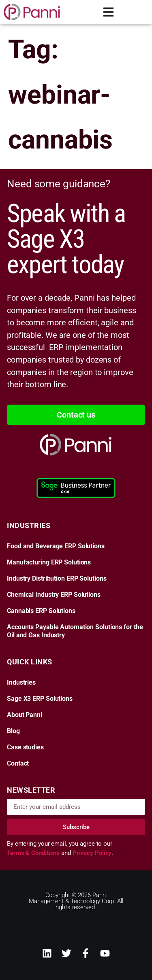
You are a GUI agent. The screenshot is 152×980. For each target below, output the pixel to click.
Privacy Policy (92, 853)
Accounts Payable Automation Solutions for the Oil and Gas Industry (75, 631)
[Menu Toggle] (109, 12)
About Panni (25, 715)
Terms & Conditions (34, 853)
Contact (18, 764)
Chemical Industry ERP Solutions (54, 595)
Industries (21, 683)
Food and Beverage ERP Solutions (56, 546)
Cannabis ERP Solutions (41, 611)
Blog (13, 731)
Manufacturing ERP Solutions (49, 562)
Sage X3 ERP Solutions (40, 699)
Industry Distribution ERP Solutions (57, 579)
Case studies (25, 747)
